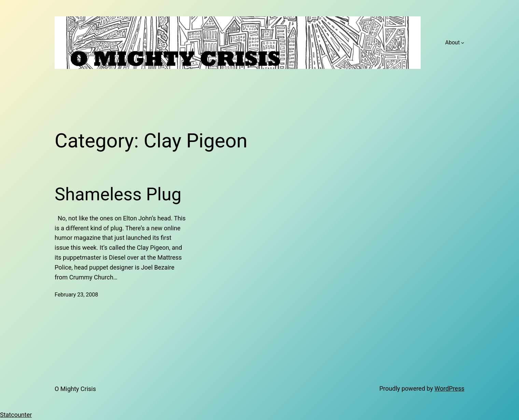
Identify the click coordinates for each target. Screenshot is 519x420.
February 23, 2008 (76, 295)
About (453, 42)
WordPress (450, 388)
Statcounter (16, 415)
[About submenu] (463, 43)
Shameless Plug (118, 194)
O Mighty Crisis (75, 389)
